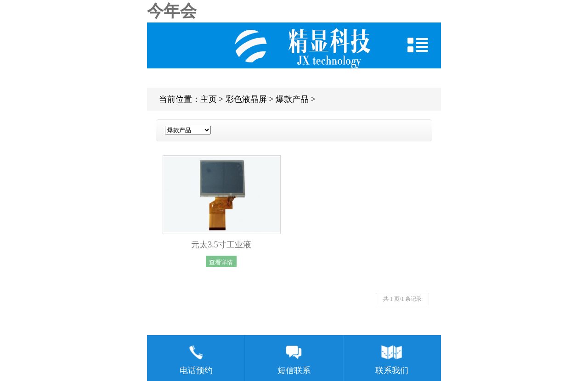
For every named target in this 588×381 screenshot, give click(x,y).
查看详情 (221, 262)
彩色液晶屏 (246, 99)
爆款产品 (292, 99)
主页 (209, 99)
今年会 (172, 11)
